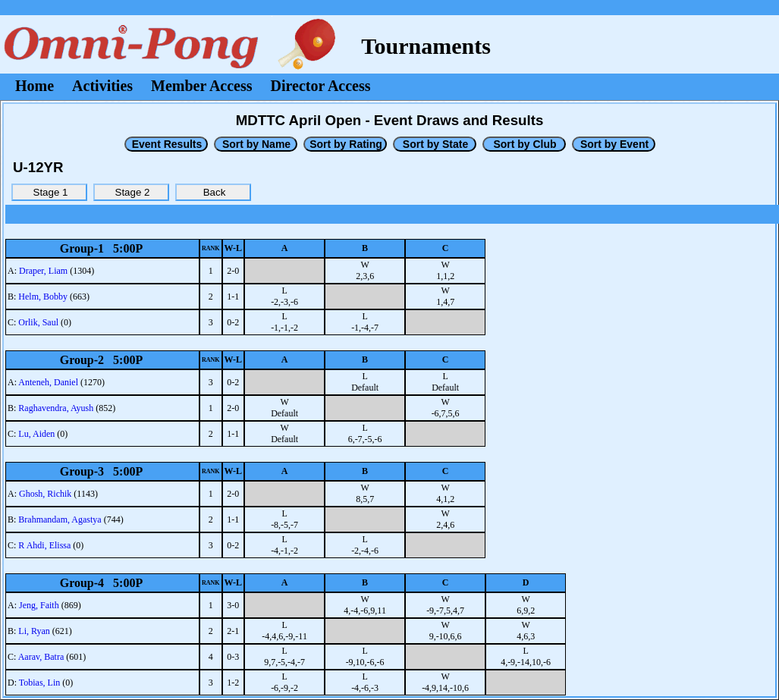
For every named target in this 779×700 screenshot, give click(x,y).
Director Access (321, 86)
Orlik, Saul (38, 322)
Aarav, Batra (41, 657)
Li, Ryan (34, 631)
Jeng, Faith (39, 605)
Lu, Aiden (36, 434)
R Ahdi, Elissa (44, 545)
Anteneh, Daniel (48, 382)
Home (35, 86)
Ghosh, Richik (45, 494)
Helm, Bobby (43, 297)
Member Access (201, 86)
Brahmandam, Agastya (60, 520)
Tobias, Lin (40, 683)
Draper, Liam (43, 271)
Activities (102, 86)
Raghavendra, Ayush (56, 408)
